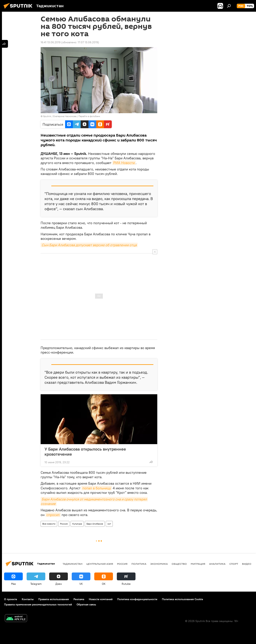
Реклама (79, 599)
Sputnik (47, 116)
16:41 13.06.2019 (51, 42)
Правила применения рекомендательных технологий (38, 604)
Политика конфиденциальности (137, 599)
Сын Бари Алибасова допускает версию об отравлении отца (89, 245)
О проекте (11, 599)
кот (109, 524)
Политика (139, 564)
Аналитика (217, 564)
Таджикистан (73, 564)
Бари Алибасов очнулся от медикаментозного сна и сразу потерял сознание (94, 501)
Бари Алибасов (95, 524)
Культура (77, 524)
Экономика (159, 564)
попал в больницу (97, 488)
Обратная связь (86, 604)
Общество (179, 564)
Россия (64, 524)
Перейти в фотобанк (89, 116)
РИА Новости (124, 163)
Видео (247, 564)
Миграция (198, 564)
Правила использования (54, 599)
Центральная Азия (100, 564)
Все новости (49, 524)
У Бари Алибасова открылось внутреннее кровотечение (85, 452)
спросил (53, 515)
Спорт (234, 564)
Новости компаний (101, 599)
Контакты (28, 599)
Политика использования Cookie (183, 599)
